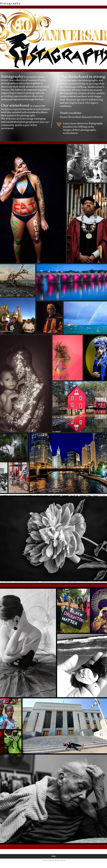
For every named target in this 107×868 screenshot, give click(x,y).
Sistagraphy (10, 3)
